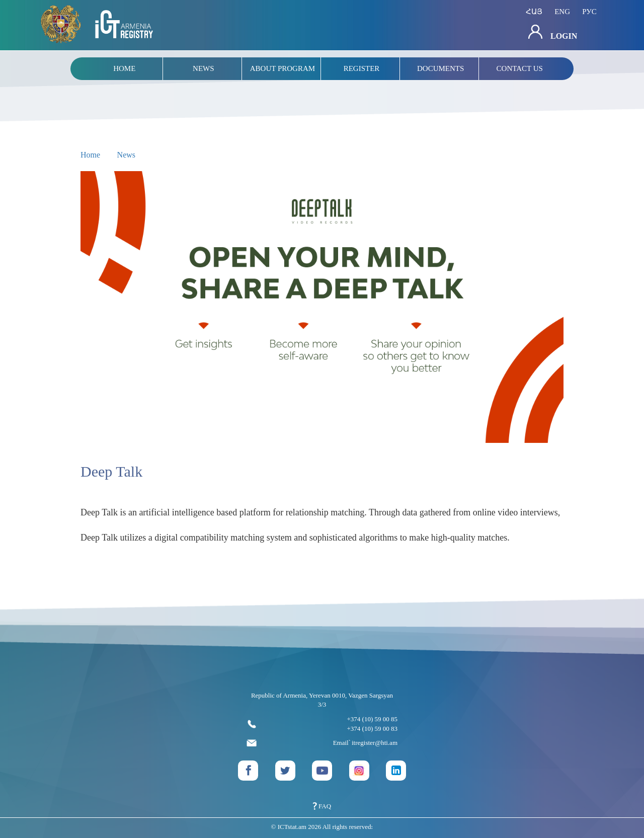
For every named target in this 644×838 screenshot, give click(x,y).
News (126, 155)
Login (553, 32)
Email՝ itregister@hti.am (322, 743)
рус (589, 12)
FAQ (322, 806)
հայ (534, 12)
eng (562, 12)
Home (90, 155)
